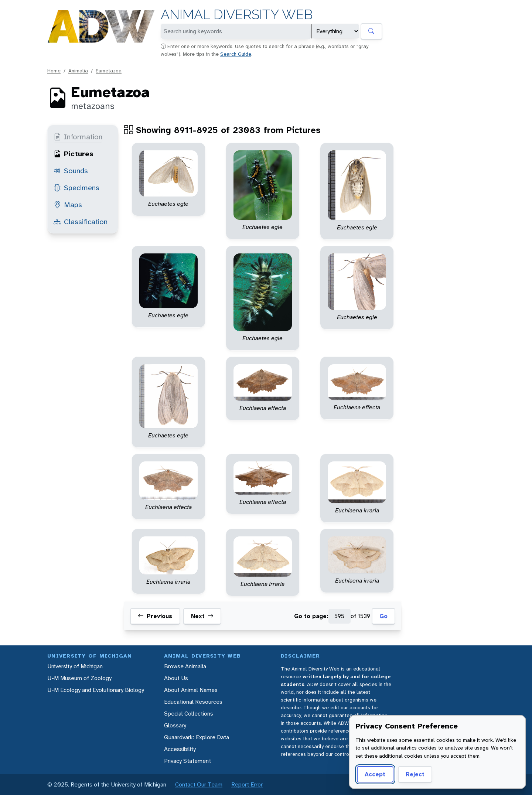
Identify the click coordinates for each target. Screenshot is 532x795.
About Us (176, 678)
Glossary (175, 725)
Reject (415, 774)
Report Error (247, 784)
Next (202, 616)
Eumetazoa (109, 71)
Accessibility (180, 749)
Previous (155, 616)
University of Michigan (75, 666)
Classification (81, 222)
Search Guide (236, 54)
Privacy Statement (187, 761)
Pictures (74, 154)
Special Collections (189, 714)
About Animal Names (191, 690)
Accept (375, 774)
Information (78, 137)
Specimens (76, 188)
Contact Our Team (199, 784)
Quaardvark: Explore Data (197, 737)
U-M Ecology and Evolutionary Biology (96, 690)
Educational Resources (193, 702)
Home (54, 71)
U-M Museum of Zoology (79, 678)
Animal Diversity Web (237, 15)
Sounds (71, 171)
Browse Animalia (185, 666)
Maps (68, 205)
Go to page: (311, 616)
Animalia (78, 71)
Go (383, 616)
